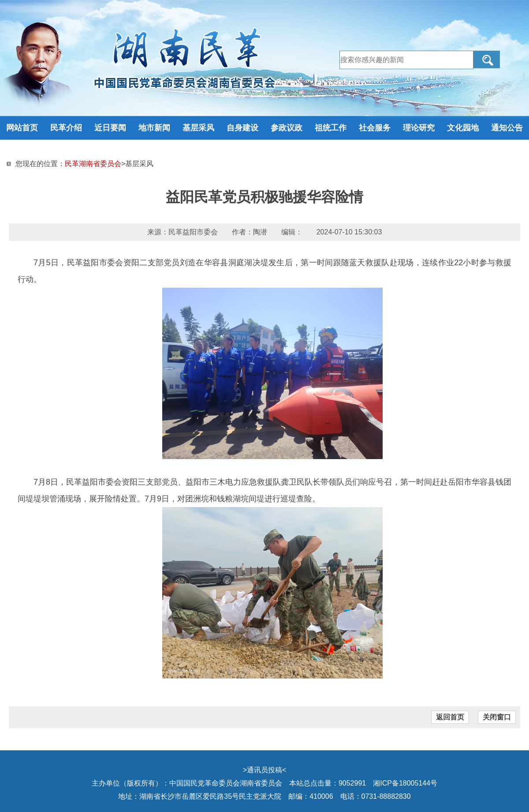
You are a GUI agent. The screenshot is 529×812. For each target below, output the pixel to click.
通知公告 (507, 128)
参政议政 (287, 128)
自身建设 (242, 128)
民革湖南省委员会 (93, 164)
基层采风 (198, 128)
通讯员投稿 (264, 770)
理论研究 (419, 128)
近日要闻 (110, 128)
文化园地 (463, 128)
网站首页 (22, 128)
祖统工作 (331, 128)
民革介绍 (66, 128)
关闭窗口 (497, 717)
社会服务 (375, 128)
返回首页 (450, 717)
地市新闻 (154, 128)
